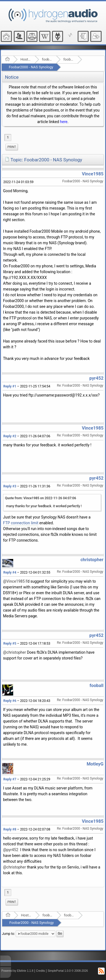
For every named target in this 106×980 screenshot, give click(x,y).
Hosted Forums (26, 59)
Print (12, 147)
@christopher (14, 652)
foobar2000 (47, 59)
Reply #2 (10, 436)
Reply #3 (10, 486)
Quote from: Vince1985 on (40, 498)
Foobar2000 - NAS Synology (31, 67)
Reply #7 (10, 779)
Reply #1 (10, 386)
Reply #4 (10, 572)
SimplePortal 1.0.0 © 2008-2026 (68, 971)
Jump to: (8, 934)
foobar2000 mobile (69, 59)
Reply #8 (10, 829)
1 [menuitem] (8, 137)
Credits (41, 971)
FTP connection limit (21, 523)
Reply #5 (10, 644)
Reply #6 (10, 701)
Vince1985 (93, 174)
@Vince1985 (14, 581)
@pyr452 (11, 850)
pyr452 (97, 378)
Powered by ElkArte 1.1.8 (17, 971)
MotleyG (95, 764)
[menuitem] (12, 147)
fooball (97, 686)
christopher (92, 560)
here (64, 122)
